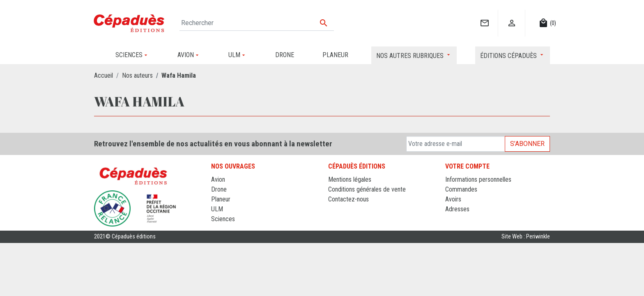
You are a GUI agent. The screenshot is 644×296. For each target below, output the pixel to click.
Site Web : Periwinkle (526, 237)
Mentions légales (350, 179)
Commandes (461, 189)
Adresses (457, 209)
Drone (219, 189)
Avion (218, 179)
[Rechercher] (257, 23)
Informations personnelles (478, 179)
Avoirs (453, 199)
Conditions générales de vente (367, 189)
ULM (217, 209)
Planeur (221, 199)
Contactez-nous (348, 199)
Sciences (223, 219)
